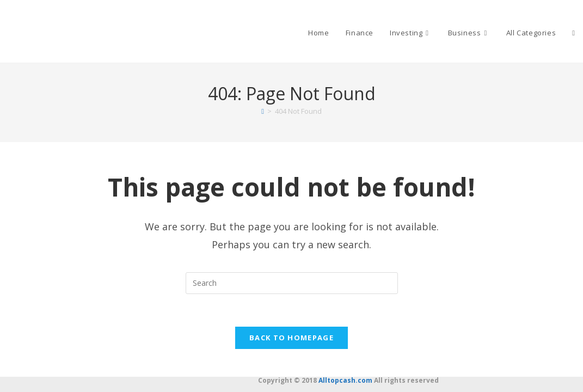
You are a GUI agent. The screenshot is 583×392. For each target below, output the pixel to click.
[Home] (263, 111)
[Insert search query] (292, 283)
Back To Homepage (291, 338)
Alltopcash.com (345, 380)
